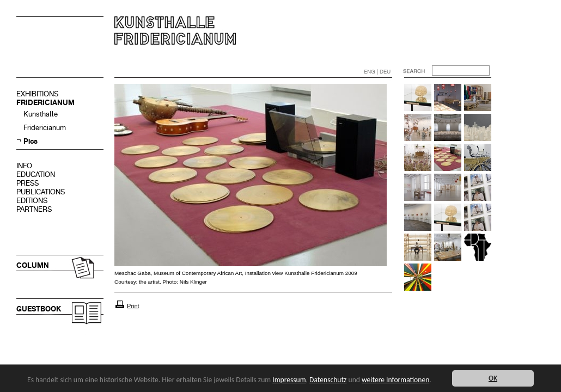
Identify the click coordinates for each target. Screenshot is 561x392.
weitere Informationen (395, 380)
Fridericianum (45, 128)
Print (133, 306)
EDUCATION (36, 174)
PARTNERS (34, 209)
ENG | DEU (377, 72)
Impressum (289, 380)
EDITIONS (32, 201)
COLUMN (33, 265)
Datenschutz (328, 380)
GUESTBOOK (39, 309)
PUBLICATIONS (41, 192)
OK (493, 378)
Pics (31, 141)
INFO (24, 166)
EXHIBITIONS (37, 94)
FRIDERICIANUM (45, 103)
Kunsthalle (41, 114)
